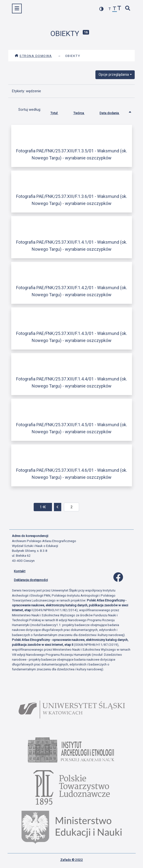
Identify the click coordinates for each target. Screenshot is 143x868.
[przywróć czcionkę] (115, 9)
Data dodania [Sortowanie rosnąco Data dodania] (113, 112)
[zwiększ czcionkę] (119, 9)
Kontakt (20, 571)
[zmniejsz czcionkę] (110, 9)
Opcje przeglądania (114, 74)
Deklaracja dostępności (31, 580)
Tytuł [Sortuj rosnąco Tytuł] (58, 112)
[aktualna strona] (72, 507)
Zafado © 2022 (72, 860)
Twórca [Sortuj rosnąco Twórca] (83, 112)
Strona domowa (33, 56)
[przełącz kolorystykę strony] (102, 9)
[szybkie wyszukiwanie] (128, 9)
